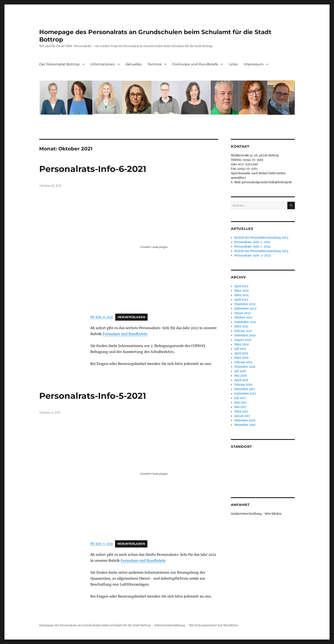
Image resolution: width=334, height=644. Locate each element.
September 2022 (245, 309)
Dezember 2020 (245, 335)
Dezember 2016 (245, 420)
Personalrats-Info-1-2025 (252, 242)
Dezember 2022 (245, 304)
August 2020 (243, 340)
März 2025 (242, 291)
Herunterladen (131, 317)
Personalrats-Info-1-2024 (252, 247)
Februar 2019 (243, 362)
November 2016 (245, 425)
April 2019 (241, 353)
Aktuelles (134, 64)
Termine (155, 64)
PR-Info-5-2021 (102, 544)
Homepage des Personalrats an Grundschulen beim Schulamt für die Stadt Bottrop (95, 625)
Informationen (103, 64)
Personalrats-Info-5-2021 (93, 396)
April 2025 (241, 286)
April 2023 (241, 300)
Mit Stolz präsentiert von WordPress (214, 625)
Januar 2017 (242, 416)
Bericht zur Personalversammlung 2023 (261, 251)
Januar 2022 (243, 313)
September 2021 (245, 322)
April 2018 (241, 380)
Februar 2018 (243, 385)
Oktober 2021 (243, 318)
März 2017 (241, 411)
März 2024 (242, 295)
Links (233, 64)
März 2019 (241, 358)
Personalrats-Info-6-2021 (93, 169)
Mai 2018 (240, 376)
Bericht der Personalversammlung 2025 (261, 238)
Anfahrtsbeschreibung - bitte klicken (256, 514)
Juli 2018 (240, 371)
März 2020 (242, 344)
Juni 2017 (241, 403)
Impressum (254, 64)
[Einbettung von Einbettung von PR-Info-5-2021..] (154, 474)
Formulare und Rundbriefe (195, 64)
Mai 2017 (240, 407)
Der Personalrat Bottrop (59, 64)
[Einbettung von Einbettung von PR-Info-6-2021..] (154, 247)
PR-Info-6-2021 (102, 317)
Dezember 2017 (245, 389)
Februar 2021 (243, 331)
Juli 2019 (240, 349)
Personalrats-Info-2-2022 (253, 256)
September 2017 (245, 394)
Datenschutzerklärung (170, 625)
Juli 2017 (240, 398)
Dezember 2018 (245, 367)
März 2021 (241, 326)
